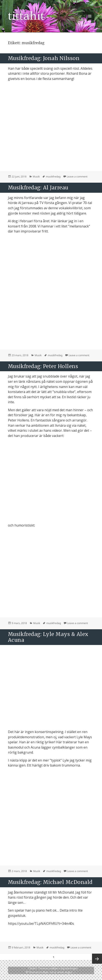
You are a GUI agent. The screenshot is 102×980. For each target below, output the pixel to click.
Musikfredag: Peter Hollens (43, 366)
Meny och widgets (90, 20)
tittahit (26, 16)
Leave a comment (77, 177)
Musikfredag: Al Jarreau (38, 188)
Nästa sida (97, 959)
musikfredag (53, 177)
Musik (36, 177)
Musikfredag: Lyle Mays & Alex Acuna (48, 637)
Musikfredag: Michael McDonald (50, 882)
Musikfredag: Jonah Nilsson (44, 58)
